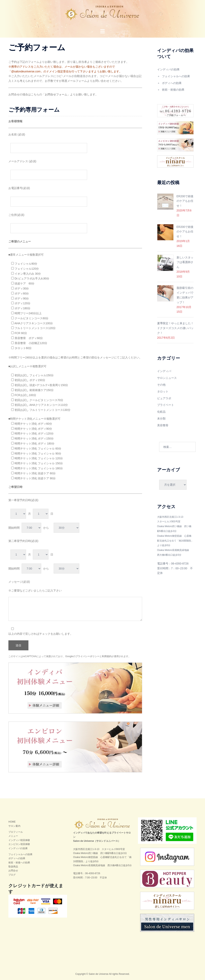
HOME (12, 822)
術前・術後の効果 (173, 90)
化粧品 (161, 412)
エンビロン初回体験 (19, 844)
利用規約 (107, 656)
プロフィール (16, 832)
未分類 (161, 418)
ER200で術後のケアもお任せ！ (185, 201)
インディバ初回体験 (19, 840)
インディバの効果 (168, 69)
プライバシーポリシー (87, 656)
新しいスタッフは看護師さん (185, 262)
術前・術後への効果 (19, 863)
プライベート (166, 405)
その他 (161, 385)
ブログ (12, 875)
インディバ (164, 371)
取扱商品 (13, 867)
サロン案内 (14, 826)
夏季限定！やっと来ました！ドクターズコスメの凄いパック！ (175, 328)
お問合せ (13, 871)
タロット (163, 391)
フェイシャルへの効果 (176, 76)
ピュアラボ (164, 398)
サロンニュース (167, 378)
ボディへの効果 (172, 83)
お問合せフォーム (56, 94)
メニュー (13, 836)
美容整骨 (163, 425)
